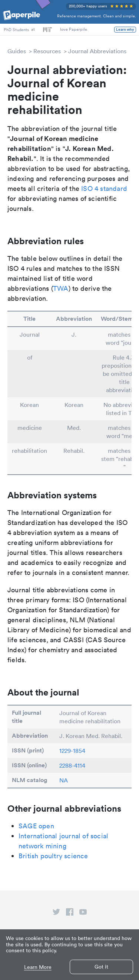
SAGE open (36, 826)
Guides (17, 51)
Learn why (125, 30)
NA (64, 780)
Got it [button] (101, 967)
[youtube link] (83, 913)
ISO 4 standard (104, 188)
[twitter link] (56, 913)
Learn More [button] (38, 967)
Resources (47, 51)
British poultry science (53, 856)
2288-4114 (72, 765)
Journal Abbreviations (97, 51)
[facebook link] (70, 913)
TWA (61, 288)
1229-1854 (72, 751)
